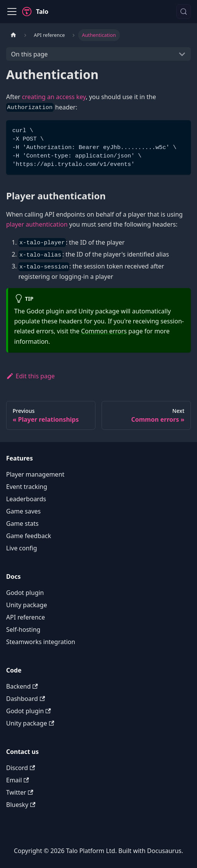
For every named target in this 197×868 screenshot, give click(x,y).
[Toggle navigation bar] (12, 12)
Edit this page (30, 376)
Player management (35, 474)
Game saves (23, 511)
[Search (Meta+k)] (184, 12)
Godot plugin (25, 593)
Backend (22, 686)
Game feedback (29, 536)
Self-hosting (23, 629)
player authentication (37, 224)
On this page (30, 54)
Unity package (27, 605)
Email (17, 780)
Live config (22, 548)
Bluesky (21, 805)
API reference (25, 617)
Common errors (104, 331)
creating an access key (54, 97)
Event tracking (27, 487)
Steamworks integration (41, 642)
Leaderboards (26, 499)
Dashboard (25, 699)
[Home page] (13, 35)
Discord (21, 768)
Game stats (22, 523)
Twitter (20, 792)
